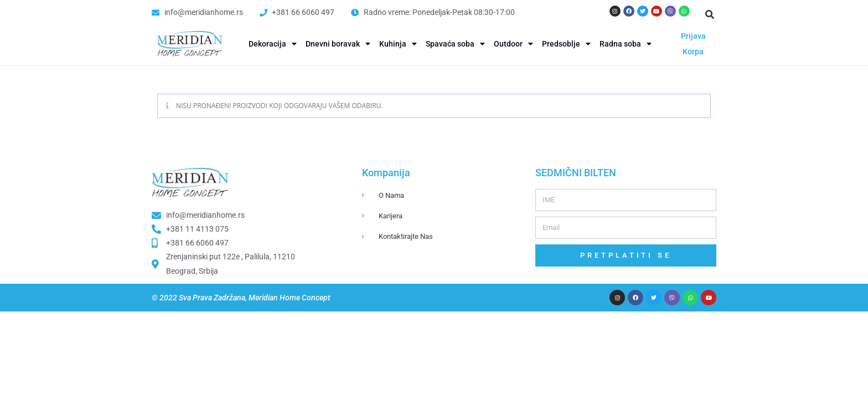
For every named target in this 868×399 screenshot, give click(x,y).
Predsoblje (566, 44)
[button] (710, 14)
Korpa (693, 52)
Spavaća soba (455, 44)
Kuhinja (398, 44)
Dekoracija (273, 44)
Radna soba (626, 44)
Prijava (693, 36)
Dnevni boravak (338, 44)
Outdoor (513, 44)
